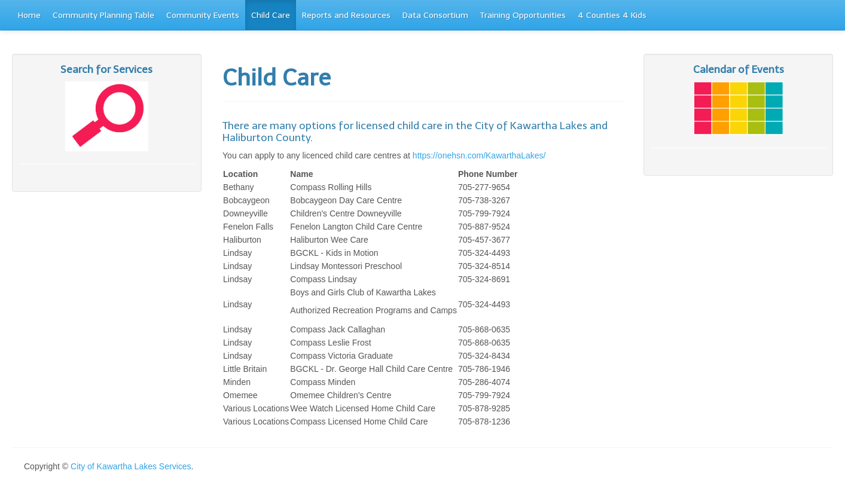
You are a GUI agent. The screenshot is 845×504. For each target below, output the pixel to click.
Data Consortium (435, 15)
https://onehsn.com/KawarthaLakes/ (479, 155)
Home (29, 15)
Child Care (271, 15)
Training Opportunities (523, 15)
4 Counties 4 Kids (612, 15)
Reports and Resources (346, 15)
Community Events (203, 15)
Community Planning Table (103, 15)
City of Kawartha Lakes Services (131, 466)
